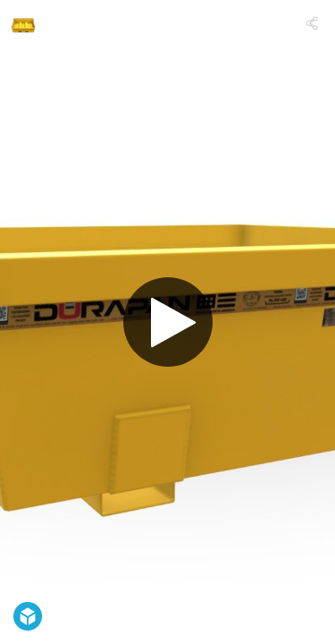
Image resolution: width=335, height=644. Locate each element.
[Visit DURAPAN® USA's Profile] (23, 23)
